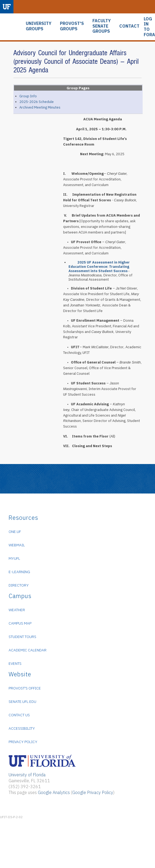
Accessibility (22, 728)
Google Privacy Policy (93, 792)
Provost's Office (25, 688)
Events (15, 663)
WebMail (17, 545)
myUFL (14, 558)
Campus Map (20, 623)
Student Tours (22, 637)
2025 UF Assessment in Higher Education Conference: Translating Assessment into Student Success (99, 267)
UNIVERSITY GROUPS (39, 26)
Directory (19, 585)
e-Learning (19, 572)
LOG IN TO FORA (149, 27)
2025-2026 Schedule (37, 102)
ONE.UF (15, 532)
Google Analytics (54, 792)
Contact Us (19, 715)
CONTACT (129, 26)
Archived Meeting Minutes (40, 107)
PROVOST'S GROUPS (72, 26)
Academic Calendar (28, 650)
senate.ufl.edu (22, 702)
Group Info (28, 96)
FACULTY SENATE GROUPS (102, 26)
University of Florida (27, 775)
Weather (17, 610)
